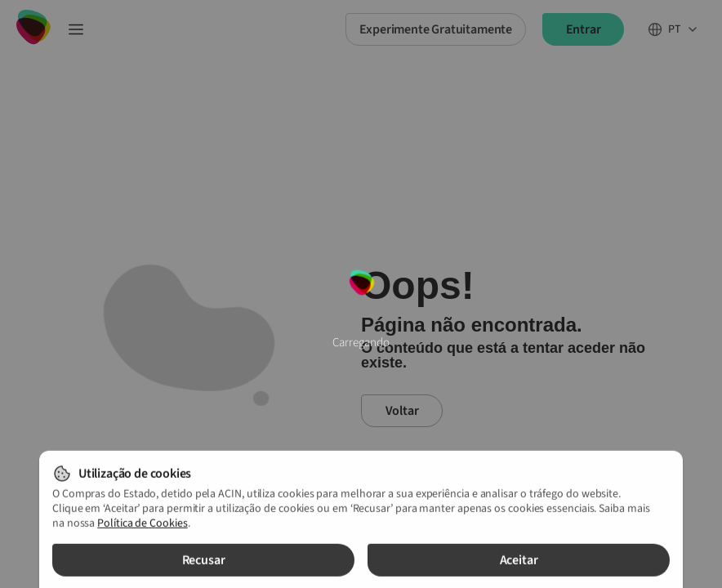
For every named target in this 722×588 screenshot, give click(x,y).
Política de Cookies (142, 527)
